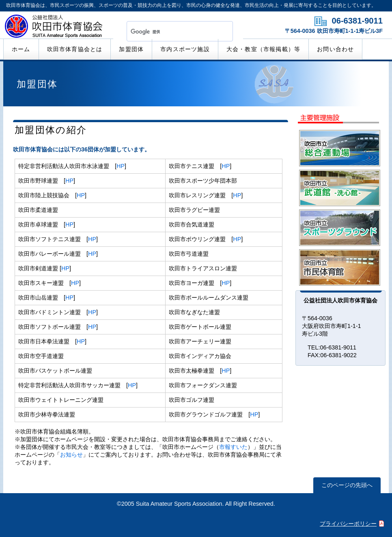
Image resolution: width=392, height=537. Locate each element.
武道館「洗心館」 (340, 188)
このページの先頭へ (347, 485)
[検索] (170, 32)
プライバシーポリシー (348, 524)
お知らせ (71, 455)
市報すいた (233, 447)
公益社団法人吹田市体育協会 (55, 28)
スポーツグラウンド (340, 228)
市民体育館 (340, 267)
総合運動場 (340, 148)
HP (121, 166)
